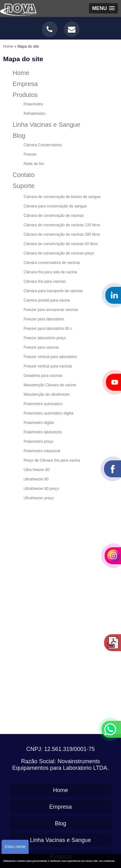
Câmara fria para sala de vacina (50, 272)
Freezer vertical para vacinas (48, 366)
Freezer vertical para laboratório (50, 357)
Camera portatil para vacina (47, 300)
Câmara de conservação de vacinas (54, 216)
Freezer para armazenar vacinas (51, 310)
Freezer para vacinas (41, 347)
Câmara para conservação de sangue (55, 206)
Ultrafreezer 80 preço (41, 489)
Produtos (25, 95)
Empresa (25, 84)
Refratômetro (35, 114)
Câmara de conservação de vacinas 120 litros (62, 225)
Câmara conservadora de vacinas (52, 263)
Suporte (24, 186)
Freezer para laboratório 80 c (48, 329)
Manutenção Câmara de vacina (50, 385)
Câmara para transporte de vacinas (53, 291)
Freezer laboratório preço (45, 338)
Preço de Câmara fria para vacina (52, 460)
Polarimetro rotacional (42, 451)
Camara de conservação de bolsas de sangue (62, 197)
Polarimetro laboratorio (43, 432)
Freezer (30, 154)
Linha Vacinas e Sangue (46, 125)
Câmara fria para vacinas (45, 281)
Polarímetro (33, 104)
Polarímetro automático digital (49, 413)
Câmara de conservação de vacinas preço (59, 253)
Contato (24, 175)
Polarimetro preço (38, 442)
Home (21, 73)
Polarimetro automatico (43, 404)
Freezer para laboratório (44, 319)
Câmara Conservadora (43, 145)
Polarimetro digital (39, 423)
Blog (19, 136)
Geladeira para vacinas (43, 376)
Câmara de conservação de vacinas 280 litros (62, 234)
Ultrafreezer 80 (36, 479)
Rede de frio (34, 164)
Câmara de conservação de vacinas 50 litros (61, 244)
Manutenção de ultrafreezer (47, 394)
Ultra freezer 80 (37, 470)
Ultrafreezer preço (39, 498)
